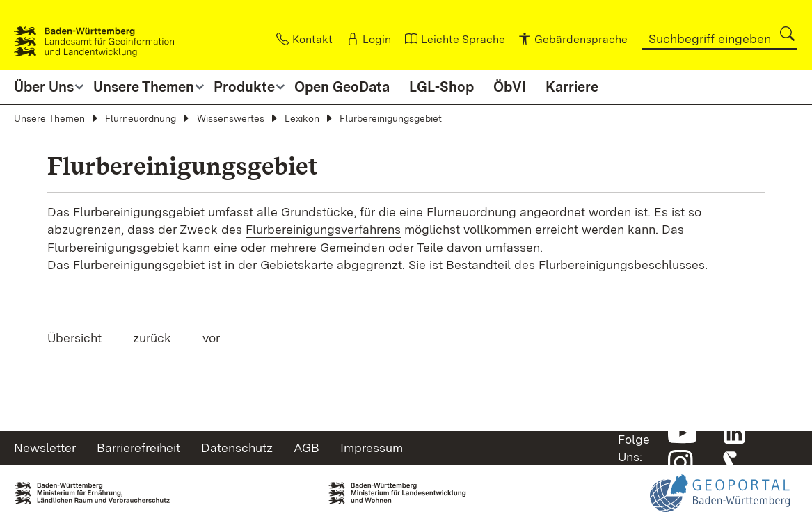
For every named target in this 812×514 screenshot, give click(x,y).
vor (211, 338)
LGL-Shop (441, 87)
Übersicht (74, 338)
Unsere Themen (49, 118)
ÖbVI (510, 87)
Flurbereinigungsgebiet (391, 118)
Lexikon (302, 118)
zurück (152, 338)
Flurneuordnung (141, 118)
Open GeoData (342, 87)
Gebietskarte (297, 265)
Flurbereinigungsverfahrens (323, 229)
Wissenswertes (231, 118)
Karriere (572, 87)
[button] (787, 34)
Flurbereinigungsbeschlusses (622, 265)
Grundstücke (317, 212)
